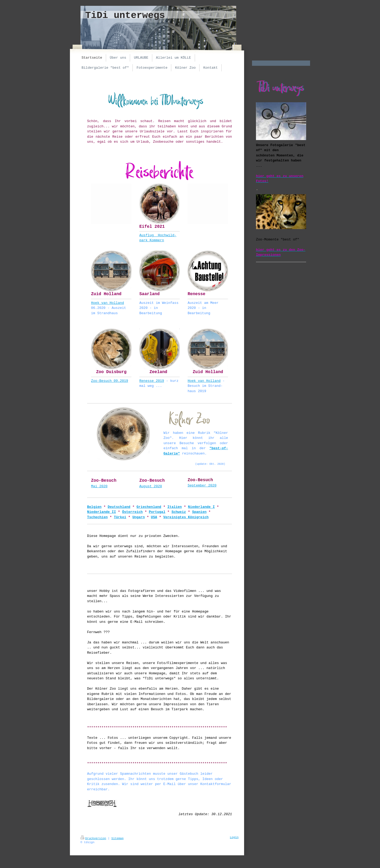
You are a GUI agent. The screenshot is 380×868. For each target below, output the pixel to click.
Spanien (199, 512)
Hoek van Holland (108, 303)
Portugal (157, 512)
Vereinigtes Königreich (186, 517)
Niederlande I (201, 507)
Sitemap (117, 838)
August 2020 (151, 486)
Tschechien (97, 517)
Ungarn (139, 517)
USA (154, 517)
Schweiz (179, 512)
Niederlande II (101, 512)
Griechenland (149, 507)
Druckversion (93, 838)
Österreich (132, 512)
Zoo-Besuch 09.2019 (110, 381)
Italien (175, 507)
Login (234, 837)
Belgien (94, 507)
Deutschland (119, 507)
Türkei (120, 517)
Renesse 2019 (152, 381)
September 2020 (202, 486)
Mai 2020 (99, 486)
